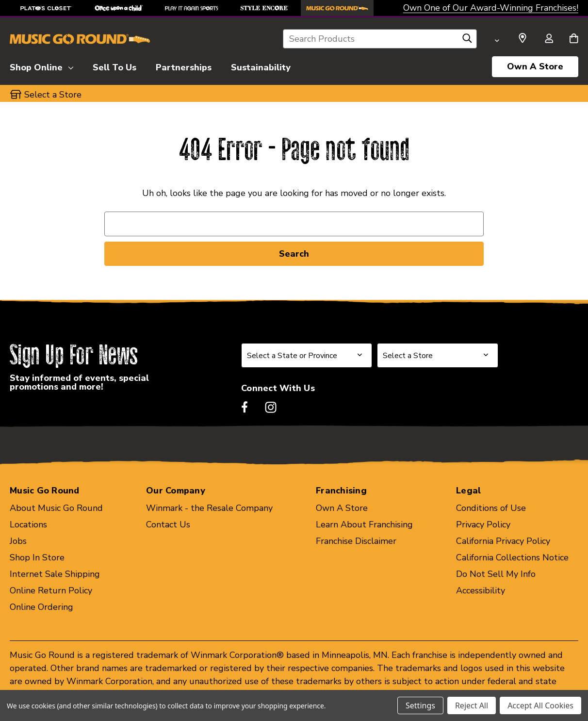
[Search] (467, 41)
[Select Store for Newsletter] (438, 355)
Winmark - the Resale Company (209, 508)
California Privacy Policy (503, 541)
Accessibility (481, 590)
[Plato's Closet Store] (46, 8)
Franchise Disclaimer (356, 541)
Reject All (472, 705)
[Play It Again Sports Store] (192, 8)
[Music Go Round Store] (337, 8)
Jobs (18, 541)
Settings (420, 705)
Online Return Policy (51, 590)
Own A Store (535, 66)
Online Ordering (41, 607)
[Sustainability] (261, 66)
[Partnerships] (184, 66)
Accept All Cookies (540, 705)
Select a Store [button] (53, 95)
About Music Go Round (56, 508)
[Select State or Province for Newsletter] (307, 355)
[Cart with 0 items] (574, 39)
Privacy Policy (483, 524)
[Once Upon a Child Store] (119, 8)
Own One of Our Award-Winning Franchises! (491, 8)
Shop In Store (37, 557)
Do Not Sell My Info (496, 574)
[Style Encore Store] (264, 8)
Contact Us (168, 524)
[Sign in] (549, 39)
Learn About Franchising (364, 524)
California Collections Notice (512, 557)
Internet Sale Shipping (55, 574)
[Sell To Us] (114, 66)
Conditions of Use (491, 508)
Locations (28, 524)
